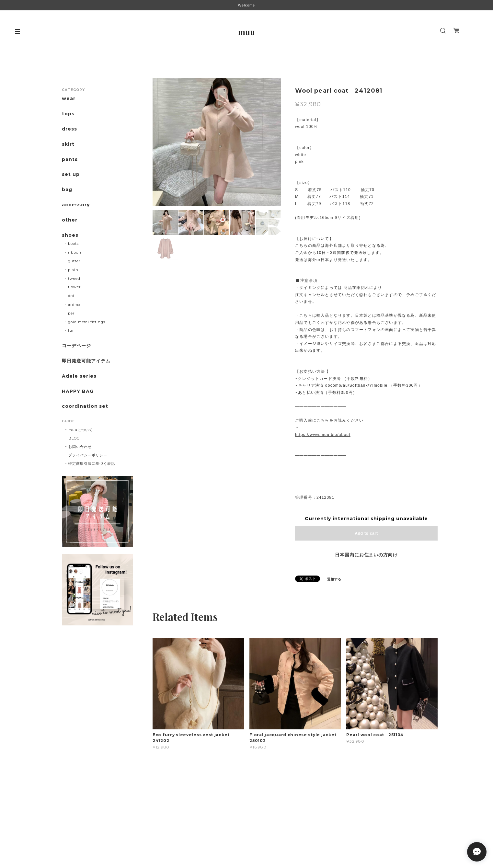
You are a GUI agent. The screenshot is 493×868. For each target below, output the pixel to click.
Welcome (246, 5)
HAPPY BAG (78, 391)
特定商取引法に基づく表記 (92, 463)
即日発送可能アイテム (86, 361)
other (70, 220)
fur (71, 330)
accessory (76, 205)
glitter (74, 261)
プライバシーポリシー (88, 455)
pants (70, 160)
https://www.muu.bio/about (323, 435)
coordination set (87, 406)
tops (68, 114)
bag (67, 190)
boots (73, 244)
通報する (334, 579)
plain (73, 270)
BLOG (74, 438)
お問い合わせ (80, 447)
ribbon (75, 252)
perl (72, 313)
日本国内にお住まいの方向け (366, 555)
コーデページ (76, 346)
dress (69, 129)
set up (71, 174)
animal (75, 304)
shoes (70, 235)
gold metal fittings (87, 322)
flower (74, 287)
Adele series (79, 376)
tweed (74, 279)
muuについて (81, 430)
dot (71, 296)
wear (69, 99)
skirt (68, 144)
